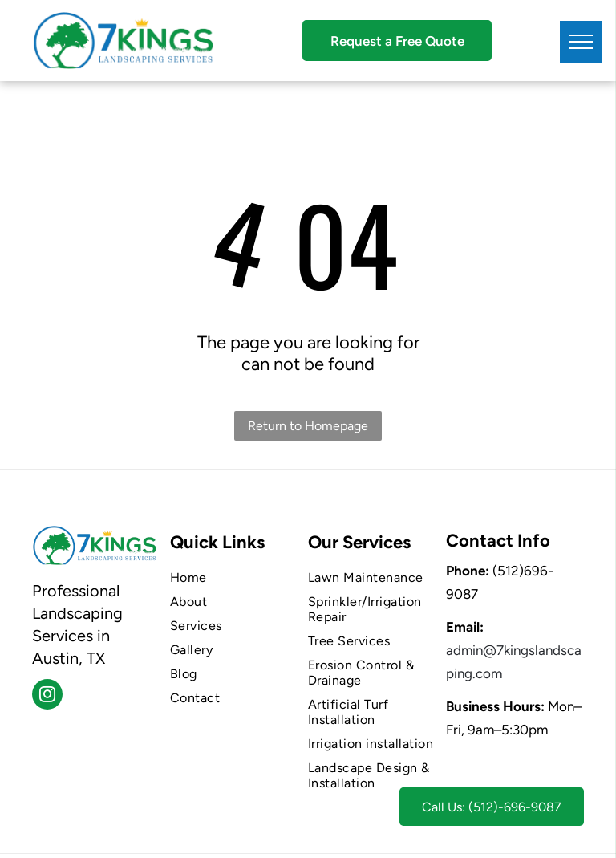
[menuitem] (233, 578)
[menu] (581, 42)
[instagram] (47, 696)
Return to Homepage (308, 426)
